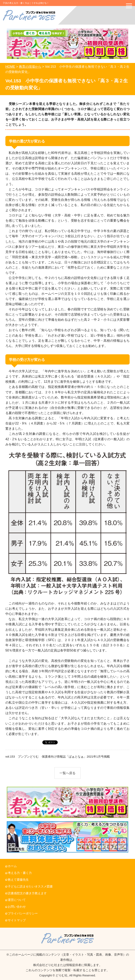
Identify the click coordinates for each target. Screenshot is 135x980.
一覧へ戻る (67, 773)
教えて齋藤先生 (18, 880)
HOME (10, 67)
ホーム (12, 866)
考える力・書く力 (20, 873)
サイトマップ (17, 920)
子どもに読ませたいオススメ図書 (30, 886)
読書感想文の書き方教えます (27, 893)
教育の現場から (30, 67)
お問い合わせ (17, 907)
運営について (17, 900)
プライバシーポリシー (23, 913)
